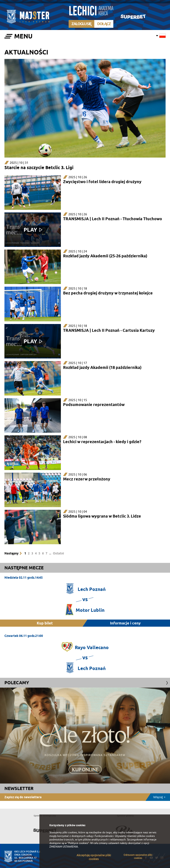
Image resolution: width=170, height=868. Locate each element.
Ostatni (58, 553)
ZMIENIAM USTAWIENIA (64, 847)
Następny (12, 553)
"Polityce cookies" (78, 843)
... (50, 553)
